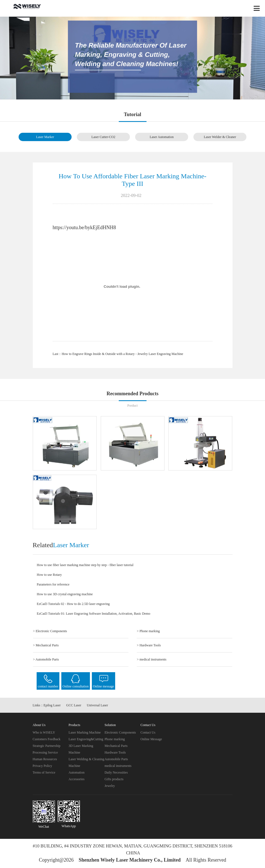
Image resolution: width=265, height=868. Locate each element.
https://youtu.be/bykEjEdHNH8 (84, 227)
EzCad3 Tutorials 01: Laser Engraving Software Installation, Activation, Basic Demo (94, 614)
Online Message (151, 739)
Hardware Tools (115, 752)
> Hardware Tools (149, 645)
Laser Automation (161, 137)
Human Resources (45, 759)
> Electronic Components (50, 631)
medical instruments (118, 766)
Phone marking (115, 739)
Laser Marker (45, 137)
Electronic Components (120, 732)
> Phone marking (148, 631)
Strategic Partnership (47, 746)
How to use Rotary (49, 575)
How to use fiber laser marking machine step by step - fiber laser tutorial (85, 565)
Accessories (76, 779)
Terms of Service (44, 772)
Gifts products (114, 779)
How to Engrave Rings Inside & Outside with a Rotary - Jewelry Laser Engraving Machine (122, 354)
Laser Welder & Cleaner (220, 137)
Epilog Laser (52, 705)
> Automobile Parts (46, 659)
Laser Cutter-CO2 (103, 137)
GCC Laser (74, 705)
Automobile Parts (116, 759)
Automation (76, 772)
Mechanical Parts (116, 746)
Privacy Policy (42, 766)
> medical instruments (152, 659)
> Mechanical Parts (46, 645)
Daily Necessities (116, 772)
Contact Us (148, 732)
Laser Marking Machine (85, 732)
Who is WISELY (44, 732)
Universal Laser (97, 705)
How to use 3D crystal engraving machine (65, 594)
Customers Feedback (47, 739)
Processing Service (45, 752)
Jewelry (110, 786)
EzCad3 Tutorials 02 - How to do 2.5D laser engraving (73, 604)
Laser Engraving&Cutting (86, 739)
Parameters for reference (53, 584)
